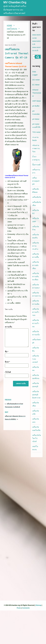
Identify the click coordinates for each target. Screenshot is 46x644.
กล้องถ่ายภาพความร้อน (36, 148)
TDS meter (36, 132)
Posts (19, 608)
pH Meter (36, 119)
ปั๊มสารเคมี (36, 165)
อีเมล (7, 362)
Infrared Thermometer (37, 93)
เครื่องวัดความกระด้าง (36, 246)
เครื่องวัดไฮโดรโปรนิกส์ (37, 438)
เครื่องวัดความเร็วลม (36, 323)
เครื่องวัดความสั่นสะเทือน (36, 276)
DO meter (36, 80)
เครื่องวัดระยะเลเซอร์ (36, 359)
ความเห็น (8, 327)
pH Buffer (36, 106)
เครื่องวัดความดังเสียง (36, 265)
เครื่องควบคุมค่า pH (36, 181)
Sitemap (38, 605)
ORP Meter (37, 101)
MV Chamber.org (15, 3)
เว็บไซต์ (8, 372)
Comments (26, 608)
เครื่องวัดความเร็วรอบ (36, 312)
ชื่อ (7, 352)
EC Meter (36, 85)
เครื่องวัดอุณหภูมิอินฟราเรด (36, 395)
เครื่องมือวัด (37, 197)
